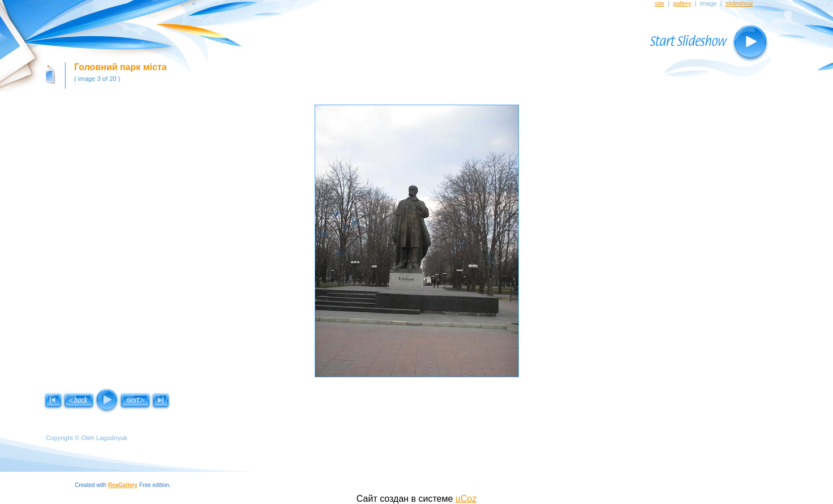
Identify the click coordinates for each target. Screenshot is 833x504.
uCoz (466, 499)
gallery (682, 3)
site (660, 3)
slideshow (739, 3)
